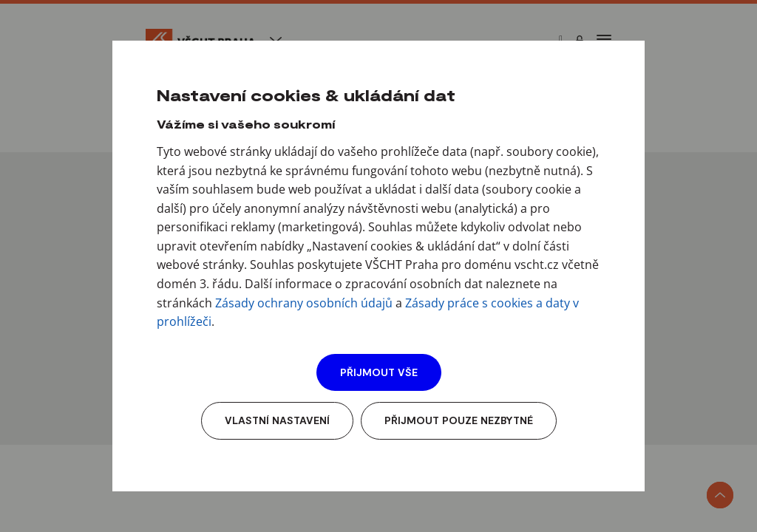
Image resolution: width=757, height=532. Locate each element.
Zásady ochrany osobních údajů (304, 303)
